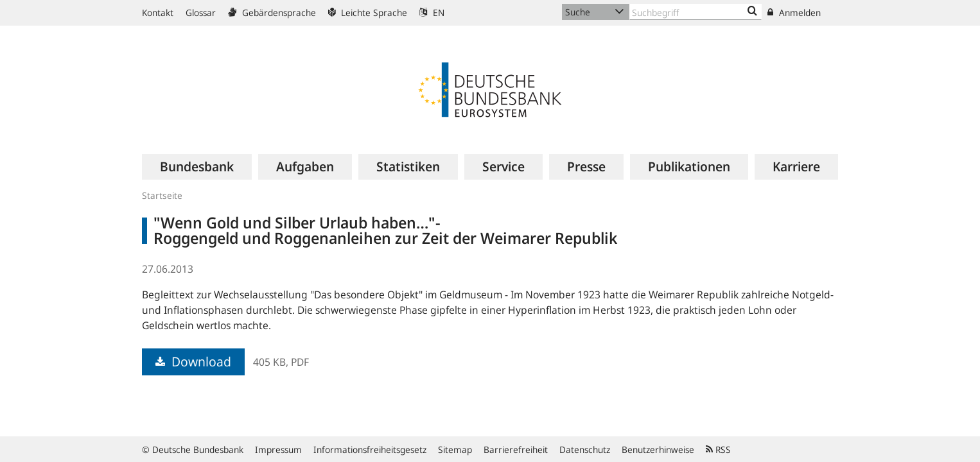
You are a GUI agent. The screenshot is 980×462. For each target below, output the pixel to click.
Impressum (278, 449)
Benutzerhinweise (658, 449)
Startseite (162, 195)
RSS (718, 449)
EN (432, 13)
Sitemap (455, 449)
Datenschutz (585, 449)
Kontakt (158, 13)
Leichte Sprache (368, 13)
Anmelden (794, 13)
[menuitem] (197, 167)
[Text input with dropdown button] (696, 12)
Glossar (201, 13)
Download (193, 362)
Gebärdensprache (272, 13)
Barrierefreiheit (516, 449)
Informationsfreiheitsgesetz (370, 449)
